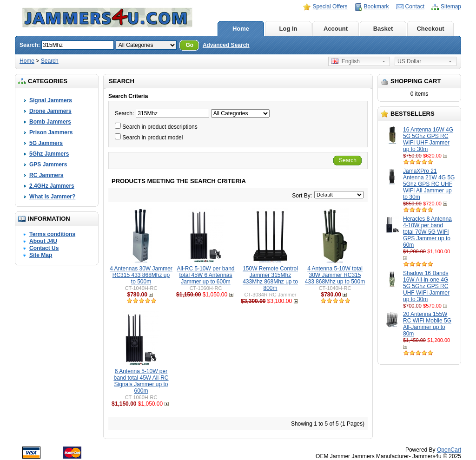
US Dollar (409, 61)
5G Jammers (46, 143)
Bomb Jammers (50, 122)
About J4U (43, 241)
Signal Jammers (51, 100)
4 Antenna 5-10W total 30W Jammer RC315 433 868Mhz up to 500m (335, 275)
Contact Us (44, 248)
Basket (383, 29)
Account (336, 29)
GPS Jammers (48, 164)
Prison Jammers (51, 132)
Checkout (430, 29)
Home (241, 29)
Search (50, 61)
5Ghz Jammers (49, 154)
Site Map (41, 255)
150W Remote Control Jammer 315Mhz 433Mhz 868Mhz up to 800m (270, 278)
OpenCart (449, 450)
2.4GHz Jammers (52, 186)
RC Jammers (46, 175)
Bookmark (377, 7)
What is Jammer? (52, 197)
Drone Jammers (50, 111)
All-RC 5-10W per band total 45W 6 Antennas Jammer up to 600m (205, 275)
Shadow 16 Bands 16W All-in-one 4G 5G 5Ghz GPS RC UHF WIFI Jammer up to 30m (426, 286)
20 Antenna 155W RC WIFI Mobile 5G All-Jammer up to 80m (427, 324)
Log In (288, 29)
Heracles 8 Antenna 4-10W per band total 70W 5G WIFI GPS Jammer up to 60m (427, 232)
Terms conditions (52, 234)
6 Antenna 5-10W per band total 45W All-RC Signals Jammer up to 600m (141, 381)
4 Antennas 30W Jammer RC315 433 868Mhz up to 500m (141, 275)
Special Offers (330, 7)
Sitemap (451, 7)
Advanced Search (226, 45)
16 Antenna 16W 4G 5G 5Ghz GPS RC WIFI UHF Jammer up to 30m (428, 139)
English (345, 61)
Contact (415, 7)
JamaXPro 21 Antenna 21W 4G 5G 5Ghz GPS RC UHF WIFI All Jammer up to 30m (429, 184)
